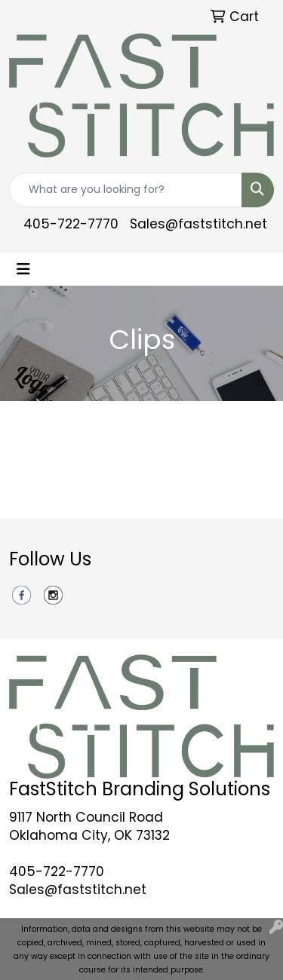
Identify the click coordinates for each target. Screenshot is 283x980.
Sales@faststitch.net (198, 224)
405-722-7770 (71, 224)
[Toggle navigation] (23, 269)
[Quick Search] (126, 190)
